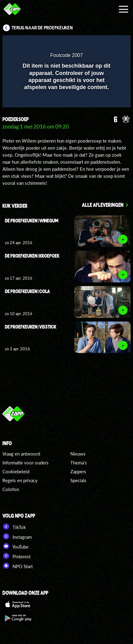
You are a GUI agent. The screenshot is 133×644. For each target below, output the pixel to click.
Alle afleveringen (103, 205)
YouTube (15, 546)
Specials (78, 480)
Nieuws (78, 454)
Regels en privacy (20, 480)
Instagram (17, 536)
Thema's (79, 463)
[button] (110, 44)
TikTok (14, 527)
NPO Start (18, 566)
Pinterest (17, 556)
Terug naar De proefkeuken (42, 28)
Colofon (11, 489)
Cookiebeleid (16, 471)
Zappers (78, 471)
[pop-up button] (98, 44)
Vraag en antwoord (21, 454)
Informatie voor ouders (26, 463)
